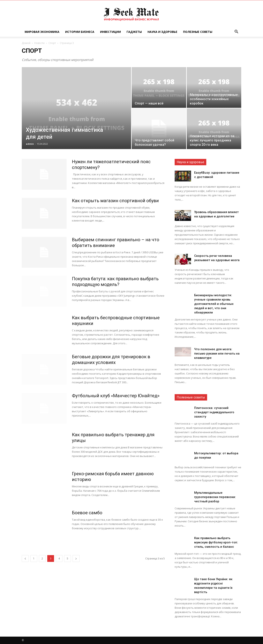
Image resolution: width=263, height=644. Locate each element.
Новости (39, 43)
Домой (26, 43)
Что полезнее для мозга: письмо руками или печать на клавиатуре (217, 354)
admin (30, 144)
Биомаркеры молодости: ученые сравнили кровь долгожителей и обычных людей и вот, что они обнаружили (214, 304)
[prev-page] (25, 558)
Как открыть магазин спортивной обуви (115, 201)
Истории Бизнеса (80, 32)
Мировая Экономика (42, 32)
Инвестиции (110, 32)
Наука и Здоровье (162, 32)
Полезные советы (198, 32)
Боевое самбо (87, 513)
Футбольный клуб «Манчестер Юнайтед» (116, 396)
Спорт (52, 43)
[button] (236, 32)
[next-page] (76, 558)
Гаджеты (134, 32)
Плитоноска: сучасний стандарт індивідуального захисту (214, 412)
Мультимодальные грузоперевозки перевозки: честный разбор (215, 497)
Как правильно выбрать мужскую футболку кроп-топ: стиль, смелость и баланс (216, 542)
